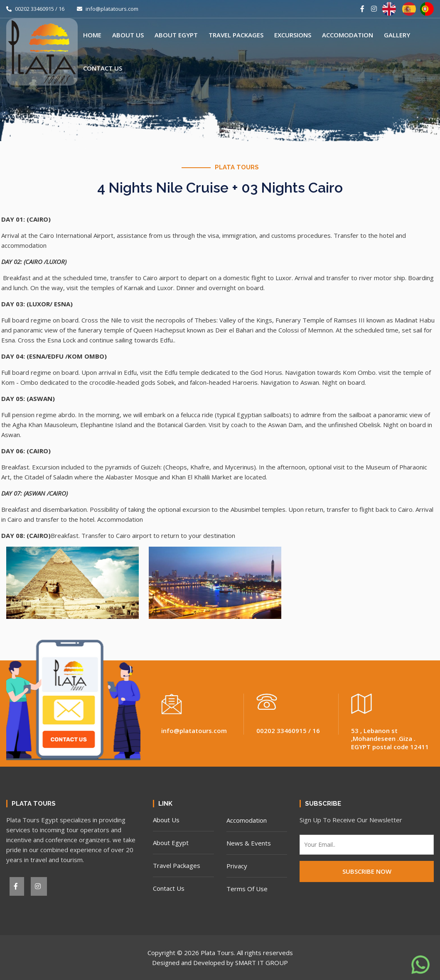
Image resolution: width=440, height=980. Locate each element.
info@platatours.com (108, 9)
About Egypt (176, 35)
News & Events (249, 843)
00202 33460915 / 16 (35, 9)
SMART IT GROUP (262, 963)
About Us (128, 35)
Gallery (397, 35)
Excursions (293, 35)
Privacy (237, 866)
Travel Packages (236, 35)
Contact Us (103, 68)
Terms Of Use (247, 889)
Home (92, 35)
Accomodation (348, 35)
